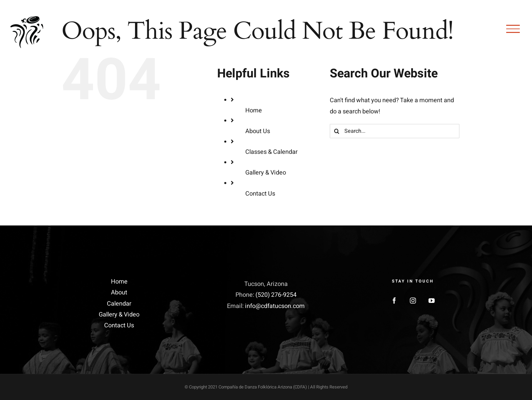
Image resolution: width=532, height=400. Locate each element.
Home (254, 111)
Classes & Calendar (271, 152)
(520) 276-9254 (276, 295)
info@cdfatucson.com (275, 306)
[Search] (337, 131)
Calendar (119, 304)
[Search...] (395, 131)
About (119, 293)
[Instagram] (413, 301)
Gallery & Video (266, 173)
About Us (258, 131)
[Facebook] (394, 301)
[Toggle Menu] (513, 29)
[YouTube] (432, 301)
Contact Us (260, 194)
